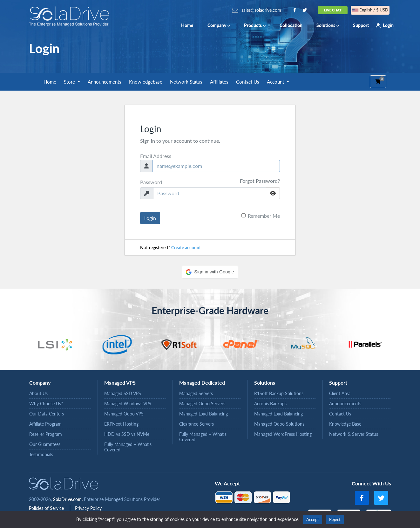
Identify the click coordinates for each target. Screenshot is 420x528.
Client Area (340, 393)
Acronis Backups (270, 404)
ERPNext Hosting (121, 424)
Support (361, 25)
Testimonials (41, 454)
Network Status (186, 82)
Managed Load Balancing (203, 414)
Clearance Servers (196, 424)
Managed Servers (196, 393)
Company (219, 25)
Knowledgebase (146, 82)
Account (276, 82)
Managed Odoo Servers (202, 404)
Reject (335, 519)
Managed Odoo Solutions (279, 424)
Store (70, 82)
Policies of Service (47, 508)
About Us (38, 393)
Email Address (156, 156)
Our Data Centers (47, 414)
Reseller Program (46, 434)
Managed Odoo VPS (124, 414)
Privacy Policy (88, 508)
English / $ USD (370, 10)
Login (388, 25)
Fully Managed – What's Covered (128, 447)
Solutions (328, 25)
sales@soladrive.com (261, 10)
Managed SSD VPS (123, 393)
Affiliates (219, 82)
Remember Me (264, 216)
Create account (186, 248)
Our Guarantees (45, 444)
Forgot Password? (260, 181)
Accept (313, 519)
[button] (210, 272)
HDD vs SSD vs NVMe (127, 434)
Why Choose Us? (46, 404)
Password (151, 182)
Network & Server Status (354, 434)
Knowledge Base (345, 424)
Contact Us (248, 82)
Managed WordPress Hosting (283, 434)
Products (255, 25)
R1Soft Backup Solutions (279, 393)
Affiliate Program (45, 424)
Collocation (291, 25)
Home (187, 25)
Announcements (105, 82)
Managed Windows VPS (128, 404)
